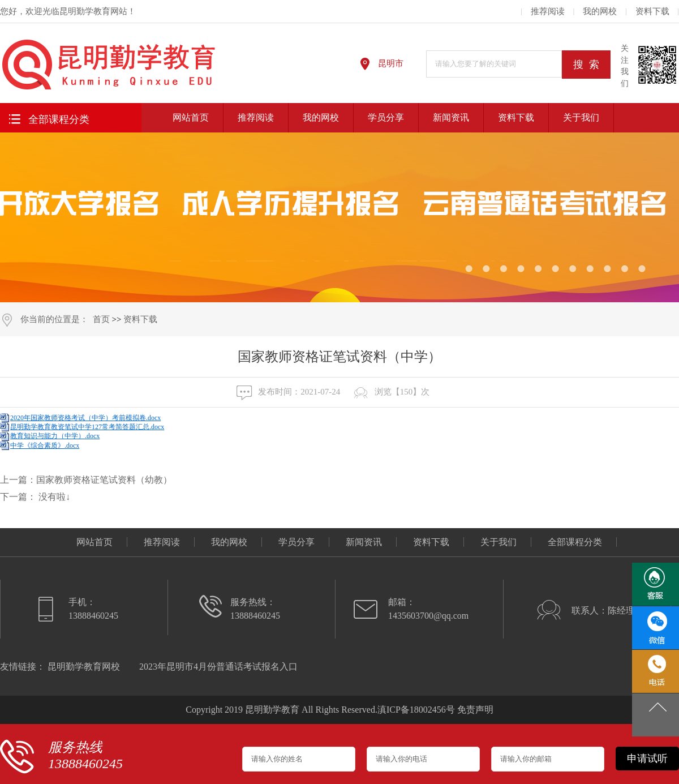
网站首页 (191, 117)
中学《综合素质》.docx (45, 445)
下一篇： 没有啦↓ (35, 497)
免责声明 (475, 710)
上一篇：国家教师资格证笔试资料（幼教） (86, 480)
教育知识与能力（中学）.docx (55, 436)
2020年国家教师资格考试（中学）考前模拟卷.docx (85, 418)
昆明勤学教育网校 (84, 667)
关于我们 (581, 117)
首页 (101, 319)
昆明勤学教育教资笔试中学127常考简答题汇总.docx (87, 427)
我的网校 (600, 11)
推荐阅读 (548, 11)
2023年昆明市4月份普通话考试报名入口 (218, 667)
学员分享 (386, 117)
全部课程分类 (47, 118)
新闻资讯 (451, 117)
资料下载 (652, 11)
